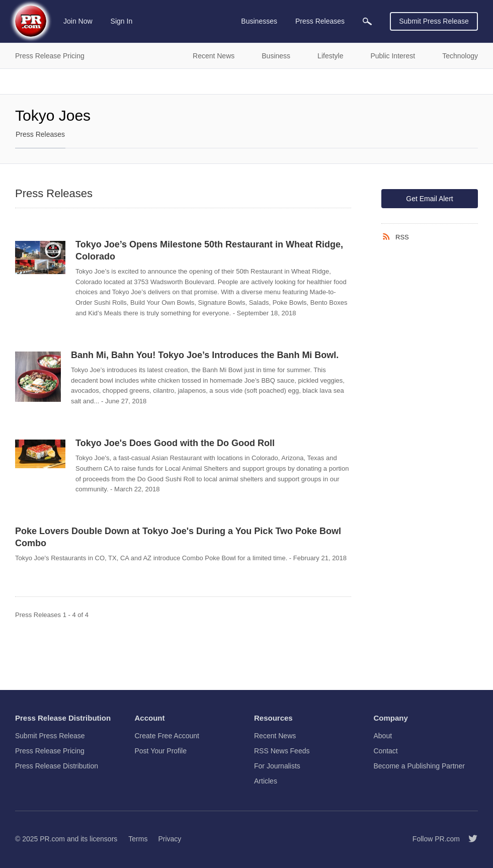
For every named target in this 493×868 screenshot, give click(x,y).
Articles (266, 781)
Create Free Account (167, 736)
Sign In (122, 21)
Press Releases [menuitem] (320, 21)
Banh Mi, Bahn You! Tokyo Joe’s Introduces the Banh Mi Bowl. (205, 355)
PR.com (52, 839)
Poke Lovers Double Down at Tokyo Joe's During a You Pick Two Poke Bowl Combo (178, 537)
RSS (402, 237)
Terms (138, 839)
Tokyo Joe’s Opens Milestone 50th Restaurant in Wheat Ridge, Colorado (209, 250)
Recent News (275, 736)
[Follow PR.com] (469, 839)
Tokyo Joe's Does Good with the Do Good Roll (175, 443)
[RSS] (388, 237)
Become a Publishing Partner (419, 766)
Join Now (78, 21)
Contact (386, 751)
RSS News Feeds (282, 751)
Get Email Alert (429, 199)
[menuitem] (367, 21)
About (383, 736)
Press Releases (40, 134)
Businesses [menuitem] (259, 21)
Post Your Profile (161, 751)
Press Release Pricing (50, 751)
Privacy (170, 839)
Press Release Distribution (57, 766)
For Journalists (277, 766)
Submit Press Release (434, 21)
